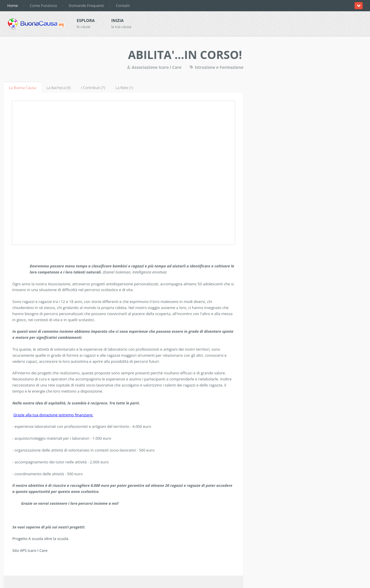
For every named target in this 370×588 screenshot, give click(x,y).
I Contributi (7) (93, 88)
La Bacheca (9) (59, 88)
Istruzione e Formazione (216, 67)
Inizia (118, 20)
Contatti (123, 5)
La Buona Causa (23, 88)
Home (13, 5)
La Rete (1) (124, 88)
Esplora (86, 20)
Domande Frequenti (86, 5)
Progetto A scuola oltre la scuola (40, 539)
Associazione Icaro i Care (155, 67)
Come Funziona (43, 5)
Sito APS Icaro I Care (30, 550)
